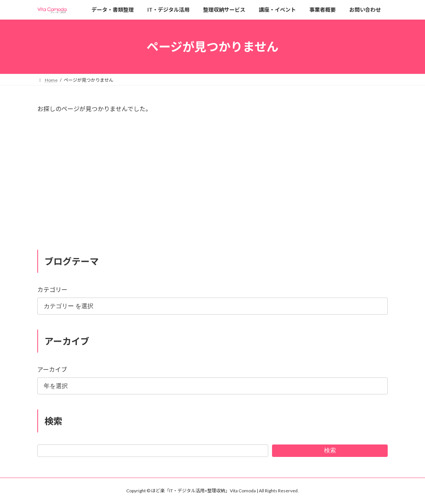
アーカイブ (52, 369)
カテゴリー (52, 289)
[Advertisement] (212, 185)
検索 (330, 450)
